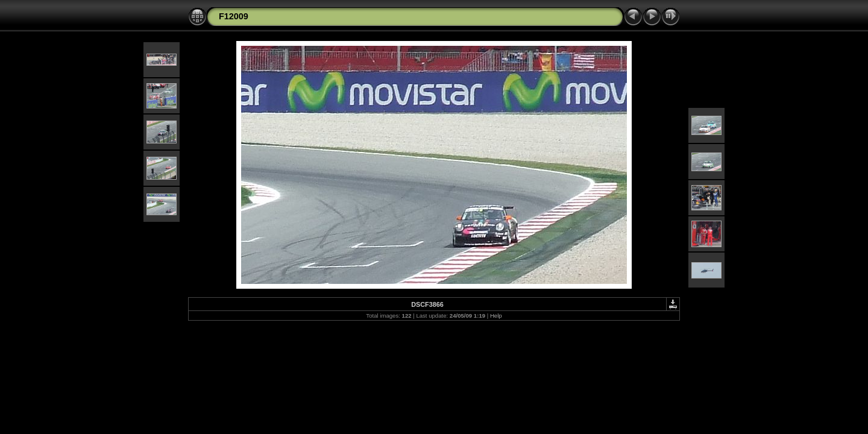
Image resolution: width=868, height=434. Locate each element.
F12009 (234, 16)
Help (496, 316)
